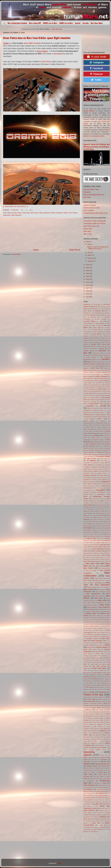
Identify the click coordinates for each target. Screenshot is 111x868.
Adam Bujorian (94, 309)
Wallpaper (103, 817)
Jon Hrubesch (103, 515)
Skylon (96, 741)
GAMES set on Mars (66, 23)
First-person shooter (103, 456)
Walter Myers (87, 819)
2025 (88, 265)
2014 (88, 297)
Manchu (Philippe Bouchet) (99, 551)
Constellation (87, 410)
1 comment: (15, 210)
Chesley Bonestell (95, 391)
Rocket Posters (88, 718)
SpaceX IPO (104, 755)
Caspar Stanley (89, 387)
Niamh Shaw (100, 654)
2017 (88, 288)
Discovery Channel (94, 425)
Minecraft (105, 635)
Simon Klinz (87, 741)
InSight (94, 492)
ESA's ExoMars (89, 210)
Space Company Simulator (102, 745)
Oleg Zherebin (98, 662)
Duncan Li (105, 436)
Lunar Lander (87, 547)
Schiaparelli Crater (96, 733)
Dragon (96, 435)
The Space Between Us (103, 796)
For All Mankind (90, 461)
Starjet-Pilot (87, 762)
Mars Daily (87, 197)
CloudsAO (94, 402)
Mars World (107, 609)
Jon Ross (86, 517)
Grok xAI (105, 478)
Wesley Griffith (90, 821)
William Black (96, 823)
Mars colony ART (35, 23)
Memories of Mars (91, 628)
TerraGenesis (96, 783)
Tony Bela (96, 804)
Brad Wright (105, 370)
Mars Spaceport (45, 213)
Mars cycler (101, 581)
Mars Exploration (102, 585)
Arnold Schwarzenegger (101, 340)
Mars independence (93, 594)
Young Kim (95, 827)
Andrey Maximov (97, 334)
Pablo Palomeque (91, 675)
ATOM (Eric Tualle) (98, 353)
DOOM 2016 (99, 431)
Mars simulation (92, 607)
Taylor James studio (96, 779)
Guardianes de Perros (90, 480)
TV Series (100, 806)
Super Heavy (88, 774)
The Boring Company (102, 787)
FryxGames (96, 463)
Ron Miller (101, 722)
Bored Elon (96, 370)
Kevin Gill (105, 526)
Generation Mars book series (100, 467)
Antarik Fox (104, 338)
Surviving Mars (88, 776)
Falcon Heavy (92, 454)
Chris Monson (89, 395)
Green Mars (104, 475)
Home (36, 250)
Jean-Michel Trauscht (102, 507)
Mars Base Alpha (97, 23)
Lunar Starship (97, 549)
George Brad (87, 469)
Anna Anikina (104, 336)
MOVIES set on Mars (50, 23)
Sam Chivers (95, 729)
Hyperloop (104, 486)
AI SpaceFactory (98, 313)
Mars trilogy (90, 609)
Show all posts (57, 29)
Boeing (106, 368)
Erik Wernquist (91, 446)
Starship (86, 23)
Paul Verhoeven (105, 681)
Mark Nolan (100, 557)
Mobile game (106, 637)
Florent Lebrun (104, 459)
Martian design (91, 613)
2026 (88, 242)
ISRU (108, 499)
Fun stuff (104, 463)
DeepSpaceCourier (89, 423)
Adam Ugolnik (87, 311)
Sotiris (101, 743)
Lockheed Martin (91, 538)
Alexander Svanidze (101, 319)
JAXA (92, 507)
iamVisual (86, 488)
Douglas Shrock (88, 436)
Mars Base (90, 563)
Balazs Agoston (91, 357)
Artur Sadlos (93, 349)
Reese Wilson (97, 708)
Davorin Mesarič (89, 421)
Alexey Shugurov (88, 323)
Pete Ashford (106, 685)
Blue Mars (102, 364)
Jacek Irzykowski (90, 501)
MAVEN (103, 624)
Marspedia (87, 192)
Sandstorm (103, 731)
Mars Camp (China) (104, 568)
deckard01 (103, 421)
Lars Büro (105, 532)
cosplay (95, 410)
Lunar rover (87, 549)
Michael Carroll (103, 628)
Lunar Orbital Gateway (101, 547)
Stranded (92, 772)
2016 (88, 291)
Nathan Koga (97, 650)
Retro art (89, 710)
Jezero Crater (100, 509)
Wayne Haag (106, 819)
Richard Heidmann (94, 712)
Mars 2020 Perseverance (91, 561)
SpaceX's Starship (90, 205)
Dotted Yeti (93, 433)
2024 (88, 268)
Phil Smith (100, 689)
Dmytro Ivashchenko (89, 429)
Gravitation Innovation (90, 475)
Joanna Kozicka (94, 511)
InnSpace (86, 492)
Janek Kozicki (99, 505)
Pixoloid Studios (98, 697)
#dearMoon (87, 304)
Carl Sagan (104, 381)
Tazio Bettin (107, 779)
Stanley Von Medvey (99, 757)
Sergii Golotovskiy (97, 739)
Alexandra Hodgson (90, 321)
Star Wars (94, 760)
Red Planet (87, 708)
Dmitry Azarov (90, 427)
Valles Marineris (16, 215)
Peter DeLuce (90, 687)
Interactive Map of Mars (91, 189)
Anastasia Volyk (96, 330)
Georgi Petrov (97, 469)
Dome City (107, 429)
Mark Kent (89, 557)
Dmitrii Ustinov (106, 425)
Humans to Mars (94, 486)
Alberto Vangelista (90, 315)
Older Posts (75, 250)
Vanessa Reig (103, 811)
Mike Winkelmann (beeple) (91, 635)
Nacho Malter (98, 645)
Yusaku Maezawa (105, 827)
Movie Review (103, 643)
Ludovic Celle (100, 543)
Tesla (104, 783)
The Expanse (88, 789)
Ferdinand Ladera (103, 454)
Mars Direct (87, 231)
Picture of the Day (93, 695)
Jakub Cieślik (104, 503)
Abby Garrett (101, 307)
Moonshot (94, 643)
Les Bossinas (106, 536)
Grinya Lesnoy (96, 478)
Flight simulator (12, 213)
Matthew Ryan (99, 622)
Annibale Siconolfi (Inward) (91, 338)
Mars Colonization (24, 213)
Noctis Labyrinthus (97, 658)
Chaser (85, 391)
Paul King (96, 681)
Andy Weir (94, 336)
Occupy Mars (89, 662)
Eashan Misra (95, 438)
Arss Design (95, 342)
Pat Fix (104, 677)
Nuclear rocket (95, 660)
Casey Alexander (94, 385)
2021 (88, 276)
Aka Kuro (107, 313)
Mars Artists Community (91, 226)
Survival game (102, 774)
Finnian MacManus (89, 456)
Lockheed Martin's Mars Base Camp (95, 213)
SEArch (105, 735)
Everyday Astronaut (94, 450)
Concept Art (105, 406)
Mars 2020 (105, 559)
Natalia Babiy (91, 647)
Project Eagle (91, 699)
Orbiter (65, 213)
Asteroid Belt (103, 348)
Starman (103, 762)
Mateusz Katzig (104, 618)
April (89, 252)
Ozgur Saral (106, 673)
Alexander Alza (95, 317)
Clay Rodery (102, 400)
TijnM (106, 800)
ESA (106, 446)
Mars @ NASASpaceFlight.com (94, 195)
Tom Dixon (105, 802)
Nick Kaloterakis (104, 656)
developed (58, 54)
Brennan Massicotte (102, 372)
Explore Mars (88, 229)
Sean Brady (96, 735)
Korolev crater (104, 530)
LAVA (85, 534)
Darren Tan (107, 417)
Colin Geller (106, 404)
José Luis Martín (98, 520)
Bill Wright (97, 362)
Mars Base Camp (98, 566)
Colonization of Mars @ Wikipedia (95, 221)
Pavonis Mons (87, 685)
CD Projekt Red (100, 387)
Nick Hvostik (94, 656)
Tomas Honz (87, 804)
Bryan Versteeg (101, 376)
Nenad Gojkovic (88, 654)
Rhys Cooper (99, 710)
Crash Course (104, 410)
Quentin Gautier (103, 699)
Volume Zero (106, 815)
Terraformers (91, 781)
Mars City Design (91, 570)
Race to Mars (101, 701)
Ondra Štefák (95, 664)
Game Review (88, 465)
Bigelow (90, 362)
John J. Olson (93, 515)
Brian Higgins (96, 374)
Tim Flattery (96, 802)
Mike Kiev (105, 632)
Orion (102, 670)
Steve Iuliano (100, 770)
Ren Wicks (107, 708)
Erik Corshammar (91, 444)
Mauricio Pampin (94, 624)
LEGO (85, 536)
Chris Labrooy (98, 393)
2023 (88, 271)
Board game (101, 366)
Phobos (92, 692)
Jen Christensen (88, 509)
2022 (88, 274)
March (90, 255)
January (90, 261)
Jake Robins (95, 503)
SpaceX (78, 23)
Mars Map (99, 596)
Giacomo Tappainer (94, 471)
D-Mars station (100, 412)
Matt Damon (106, 620)
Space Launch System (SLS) (95, 750)
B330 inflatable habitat (96, 355)
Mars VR (99, 609)
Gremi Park (87, 478)
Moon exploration (97, 641)
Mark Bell (97, 555)
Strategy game (103, 772)
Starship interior (92, 766)
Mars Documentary (96, 583)
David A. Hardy (102, 419)
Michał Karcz (99, 630)
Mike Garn (97, 632)
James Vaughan (88, 505)
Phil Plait (92, 689)
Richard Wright (106, 712)
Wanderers (97, 819)
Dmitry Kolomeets (102, 427)
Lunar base (103, 545)
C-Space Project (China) (100, 378)
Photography (102, 692)
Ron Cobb (93, 722)
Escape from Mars (89, 448)
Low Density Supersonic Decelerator (100, 541)
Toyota (89, 806)
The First (99, 789)
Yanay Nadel (87, 827)
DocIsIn (99, 429)
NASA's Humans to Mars (92, 208)
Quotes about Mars (89, 701)
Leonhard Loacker (95, 536)
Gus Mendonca (103, 480)
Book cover (87, 370)
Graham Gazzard (102, 473)
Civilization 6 (93, 400)
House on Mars (92, 484)
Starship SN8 (106, 766)
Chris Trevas (99, 395)
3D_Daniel (97, 305)
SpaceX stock (87, 757)
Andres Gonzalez (98, 332)
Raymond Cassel (96, 703)
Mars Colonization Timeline (17, 23)
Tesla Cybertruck (89, 785)
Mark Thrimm (95, 559)
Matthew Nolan (89, 622)
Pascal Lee (96, 677)
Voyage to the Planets (91, 817)
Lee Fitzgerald (104, 534)
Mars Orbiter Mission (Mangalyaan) (94, 603)
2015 (88, 294)
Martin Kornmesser (98, 616)
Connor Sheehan (92, 408)
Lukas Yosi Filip (93, 545)
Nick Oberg (86, 658)
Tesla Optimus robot (104, 785)
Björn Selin (105, 362)
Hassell (97, 482)
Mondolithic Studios (92, 639)
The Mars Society (100, 791)
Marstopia (107, 611)
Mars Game (35, 213)
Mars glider (101, 590)
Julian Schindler (103, 522)
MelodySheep (106, 626)
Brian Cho (86, 374)
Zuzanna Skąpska (98, 829)
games (86, 124)
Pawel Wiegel (97, 685)
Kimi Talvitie (87, 528)
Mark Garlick (106, 555)
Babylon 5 (107, 355)
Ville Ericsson (99, 813)
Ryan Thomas (98, 727)
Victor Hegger (87, 813)
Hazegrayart (106, 482)
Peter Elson (101, 687)
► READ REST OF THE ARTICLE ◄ (16, 206)
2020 (88, 279)
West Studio (100, 821)
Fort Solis (104, 461)
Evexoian (105, 450)
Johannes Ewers (100, 513)
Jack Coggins (101, 501)
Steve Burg (91, 770)
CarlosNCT (99, 383)
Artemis (94, 344)
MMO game (97, 637)
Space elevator (90, 747)
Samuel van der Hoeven (90, 731)
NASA (107, 645)
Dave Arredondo (90, 419)
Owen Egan (97, 672)
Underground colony (90, 808)
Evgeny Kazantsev (89, 452)
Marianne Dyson (99, 553)
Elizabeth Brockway (98, 440)
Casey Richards (105, 385)
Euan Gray (100, 448)
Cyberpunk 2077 (88, 412)
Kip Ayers (98, 528)
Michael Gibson (88, 630)
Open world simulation (99, 666)
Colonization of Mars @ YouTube (94, 223)
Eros (100, 446)
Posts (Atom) (17, 254)
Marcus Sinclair (88, 553)
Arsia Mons (87, 342)
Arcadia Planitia (88, 340)
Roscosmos (100, 724)
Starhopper (104, 759)
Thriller (100, 798)
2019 (88, 282)
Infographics (101, 490)
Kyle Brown (87, 532)
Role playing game (97, 720)
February (91, 258)
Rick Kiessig (89, 714)
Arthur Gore (93, 346)
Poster (108, 697)
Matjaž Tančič (87, 620)
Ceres (108, 387)
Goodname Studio (89, 473)
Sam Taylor (104, 729)
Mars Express (92, 587)
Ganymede (99, 465)
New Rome (46, 62)
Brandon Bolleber (88, 372)
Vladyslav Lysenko (96, 815)
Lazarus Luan (93, 534)
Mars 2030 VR (106, 561)
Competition (90, 406)
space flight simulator (32, 43)
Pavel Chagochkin (102, 683)
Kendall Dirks (99, 524)
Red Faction (95, 706)
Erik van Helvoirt (104, 444)
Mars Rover (105, 605)
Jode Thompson (88, 513)
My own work (88, 645)
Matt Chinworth (97, 620)
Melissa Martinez (95, 626)
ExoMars (100, 452)
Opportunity (87, 668)
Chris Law (107, 393)
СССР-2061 (93, 832)
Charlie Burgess (103, 389)
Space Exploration (102, 747)
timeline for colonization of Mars (94, 136)
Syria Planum (100, 776)
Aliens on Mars (96, 325)
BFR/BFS (106, 359)
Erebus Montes (106, 442)
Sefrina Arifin (100, 737)
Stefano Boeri (99, 768)
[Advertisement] (42, 233)
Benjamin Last (96, 360)
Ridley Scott (99, 714)
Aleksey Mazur (101, 315)
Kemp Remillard (88, 524)
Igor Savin (100, 488)
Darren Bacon (97, 417)
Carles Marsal (88, 383)
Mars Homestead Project (103, 592)
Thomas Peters (90, 798)
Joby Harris (105, 511)
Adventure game (100, 311)
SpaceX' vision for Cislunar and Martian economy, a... (98, 248)
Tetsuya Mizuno (90, 787)
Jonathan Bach (97, 517)
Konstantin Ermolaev (91, 530)
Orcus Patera (73, 213)
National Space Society (101, 652)
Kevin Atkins (97, 526)
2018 (88, 285)
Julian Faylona (93, 522)
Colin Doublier (95, 404)
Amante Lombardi (97, 328)
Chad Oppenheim (90, 389)
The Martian (100, 793)
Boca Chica (95, 368)
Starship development (102, 764)
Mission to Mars (88, 637)
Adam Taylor (104, 309)
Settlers (106, 739)
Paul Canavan (87, 681)
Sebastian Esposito (89, 737)
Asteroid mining (89, 351)
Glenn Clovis (104, 471)
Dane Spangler (96, 415)
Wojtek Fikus (103, 825)
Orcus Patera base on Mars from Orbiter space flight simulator (37, 38)
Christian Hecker (95, 398)
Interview (95, 499)
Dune (85, 438)
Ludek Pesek (89, 543)
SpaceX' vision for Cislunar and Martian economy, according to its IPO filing (97, 147)
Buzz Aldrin (87, 378)
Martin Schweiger (57, 213)
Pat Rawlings (94, 679)
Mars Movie (99, 598)
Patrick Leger (104, 679)
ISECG (102, 499)
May (89, 244)
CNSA (102, 402)
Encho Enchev (95, 442)
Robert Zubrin (104, 716)
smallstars (93, 743)
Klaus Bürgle (106, 528)
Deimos (99, 423)
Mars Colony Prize (89, 580)
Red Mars (104, 706)
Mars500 (88, 611)
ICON (94, 488)
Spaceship (7, 215)
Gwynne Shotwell (88, 482)
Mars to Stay (88, 234)
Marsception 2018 (97, 611)
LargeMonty (96, 532)
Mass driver (94, 618)
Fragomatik (86, 463)
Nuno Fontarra (106, 660)
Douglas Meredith (103, 433)
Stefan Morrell (89, 768)
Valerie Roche (104, 808)
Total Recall (106, 804)
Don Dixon (89, 431)
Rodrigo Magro (99, 718)
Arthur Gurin (102, 346)
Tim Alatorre (87, 802)
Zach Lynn (88, 829)
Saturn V (86, 733)
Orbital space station (99, 668)
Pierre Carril (87, 697)
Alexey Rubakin (103, 321)
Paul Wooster (90, 683)
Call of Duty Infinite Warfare (91, 381)
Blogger (59, 863)
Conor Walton (104, 408)
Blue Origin (92, 366)
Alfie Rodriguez (100, 323)
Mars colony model (101, 578)
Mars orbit (102, 600)
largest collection (89, 111)
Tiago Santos (98, 800)
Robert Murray (94, 716)
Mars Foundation (103, 587)
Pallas (100, 675)
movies (104, 121)
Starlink (96, 762)
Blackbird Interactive (90, 364)
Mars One (93, 601)
